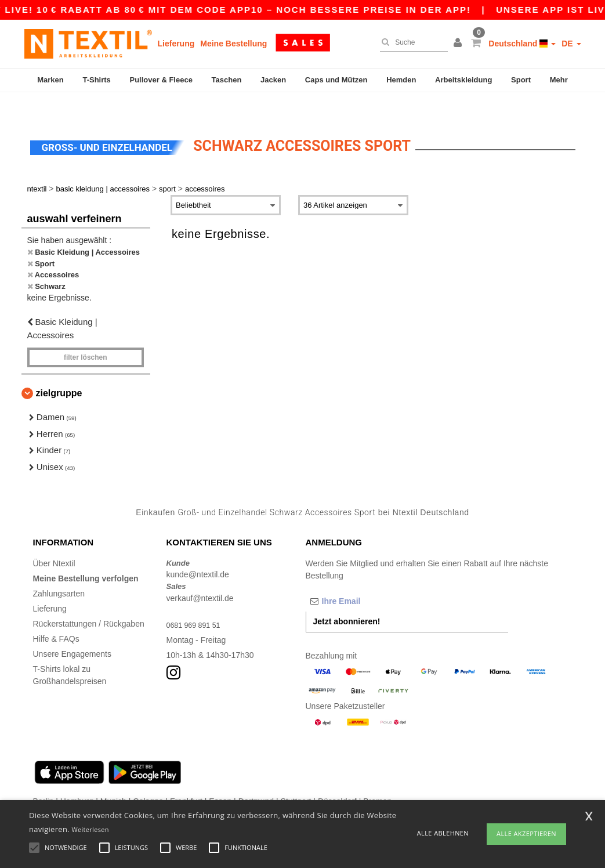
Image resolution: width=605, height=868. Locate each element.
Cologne (148, 779)
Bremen (377, 779)
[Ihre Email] (367, 578)
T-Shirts (96, 80)
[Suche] (411, 42)
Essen (220, 779)
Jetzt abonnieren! (347, 599)
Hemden (401, 80)
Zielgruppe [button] (59, 371)
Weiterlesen (90, 829)
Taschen (227, 80)
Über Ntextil (54, 541)
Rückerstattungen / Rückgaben (89, 601)
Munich (113, 779)
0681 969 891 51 (197, 602)
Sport (521, 80)
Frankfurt (186, 779)
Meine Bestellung (233, 44)
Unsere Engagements (72, 631)
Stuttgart (296, 779)
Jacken (273, 80)
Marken (50, 80)
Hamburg (77, 779)
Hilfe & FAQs (56, 616)
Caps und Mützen (336, 80)
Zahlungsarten (59, 571)
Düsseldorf (337, 779)
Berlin (44, 779)
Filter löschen (86, 335)
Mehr (559, 80)
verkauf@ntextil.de (200, 576)
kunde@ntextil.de (198, 552)
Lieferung (176, 44)
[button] (459, 44)
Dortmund (256, 779)
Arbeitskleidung (463, 80)
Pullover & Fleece (161, 80)
